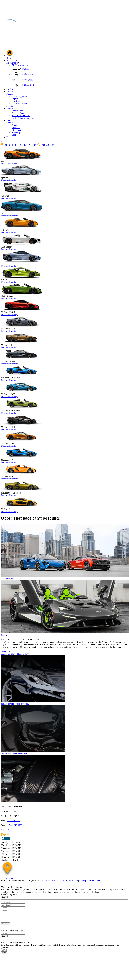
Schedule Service (19, 113)
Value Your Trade (19, 103)
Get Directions (7, 878)
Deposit (15, 99)
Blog (14, 135)
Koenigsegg (27, 80)
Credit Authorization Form (23, 118)
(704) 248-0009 (13, 821)
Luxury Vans (12, 91)
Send (4, 953)
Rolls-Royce (28, 74)
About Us (16, 128)
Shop (9, 120)
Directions (16, 130)
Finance (10, 94)
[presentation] (21, 917)
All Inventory (12, 60)
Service (10, 108)
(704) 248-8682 (15, 825)
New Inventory (13, 63)
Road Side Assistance (21, 116)
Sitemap (83, 881)
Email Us (5, 830)
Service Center (18, 111)
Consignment (17, 101)
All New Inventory (20, 65)
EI (7, 137)
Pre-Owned (11, 89)
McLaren (26, 69)
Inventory (13, 164)
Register (5, 924)
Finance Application (20, 96)
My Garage (17, 132)
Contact (10, 123)
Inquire (4, 635)
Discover (5, 164)
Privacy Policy (94, 881)
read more (5, 651)
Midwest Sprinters (30, 85)
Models (10, 106)
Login (4, 897)
